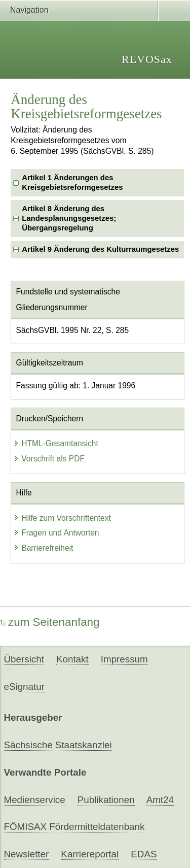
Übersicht (24, 659)
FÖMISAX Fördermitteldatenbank (74, 827)
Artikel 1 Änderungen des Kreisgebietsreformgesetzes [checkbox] (72, 182)
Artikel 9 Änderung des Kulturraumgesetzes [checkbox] (100, 249)
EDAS (144, 854)
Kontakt (72, 659)
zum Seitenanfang (50, 622)
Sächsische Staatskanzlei (58, 745)
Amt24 (160, 800)
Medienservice (35, 800)
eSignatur (24, 687)
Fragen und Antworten (56, 533)
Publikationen (106, 800)
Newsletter (27, 854)
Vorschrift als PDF (49, 459)
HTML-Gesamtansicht (56, 443)
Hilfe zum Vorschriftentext (62, 518)
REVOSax (147, 59)
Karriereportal (90, 854)
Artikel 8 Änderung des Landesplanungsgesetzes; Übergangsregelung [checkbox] (69, 219)
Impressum (124, 659)
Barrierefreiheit (43, 548)
